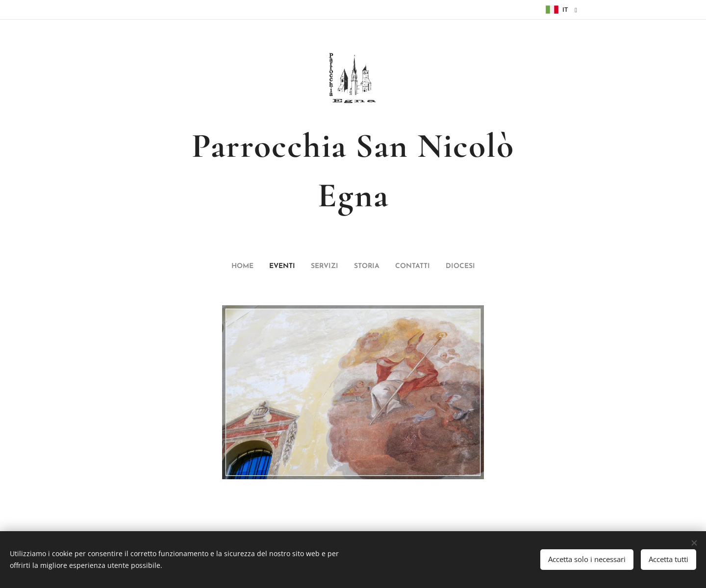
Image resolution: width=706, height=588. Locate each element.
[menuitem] (318, 267)
